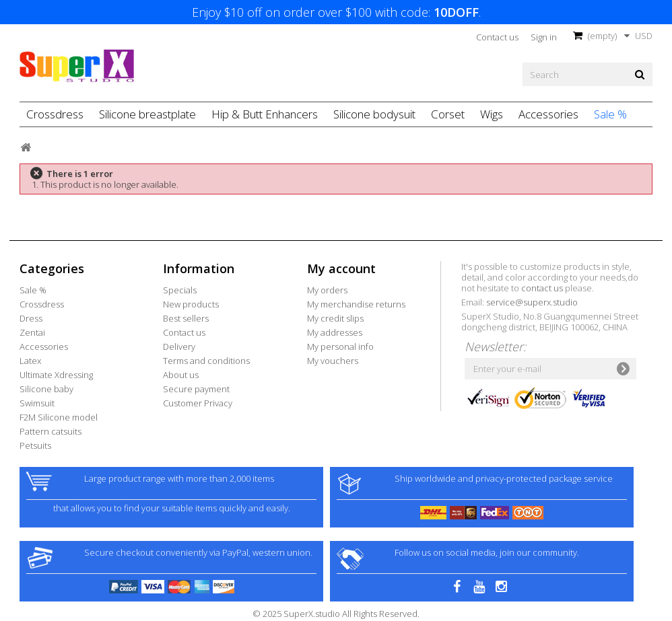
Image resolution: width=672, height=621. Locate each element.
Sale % (610, 114)
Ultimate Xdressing (56, 375)
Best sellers (186, 318)
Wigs (492, 114)
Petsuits (35, 445)
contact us (542, 288)
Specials (180, 290)
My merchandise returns (356, 304)
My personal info (340, 346)
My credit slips (335, 318)
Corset (448, 114)
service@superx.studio (532, 302)
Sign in (544, 37)
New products (191, 304)
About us (181, 375)
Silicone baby (46, 389)
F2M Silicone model (59, 417)
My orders (327, 290)
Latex (30, 361)
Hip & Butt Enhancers (265, 114)
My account (341, 268)
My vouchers (333, 361)
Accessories (548, 114)
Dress (31, 318)
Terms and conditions (206, 361)
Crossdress (55, 114)
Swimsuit (37, 403)
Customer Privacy (198, 403)
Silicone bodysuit (374, 114)
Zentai (32, 332)
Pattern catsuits (51, 431)
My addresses (335, 332)
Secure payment (196, 389)
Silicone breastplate (147, 114)
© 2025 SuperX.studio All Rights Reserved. (336, 614)
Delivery (179, 346)
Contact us (497, 37)
